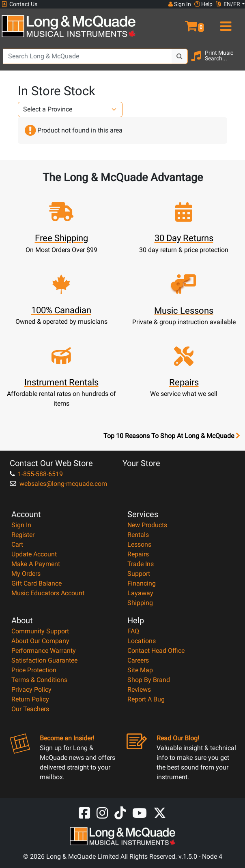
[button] (184, 23)
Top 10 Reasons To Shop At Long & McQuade (172, 436)
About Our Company (40, 641)
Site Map (140, 670)
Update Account (34, 554)
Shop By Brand (149, 680)
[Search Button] (180, 56)
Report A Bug (146, 699)
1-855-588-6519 (36, 474)
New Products (147, 525)
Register (23, 535)
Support (139, 574)
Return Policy (30, 699)
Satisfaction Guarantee (44, 660)
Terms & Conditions (39, 680)
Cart (17, 544)
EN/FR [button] (228, 4)
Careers (138, 660)
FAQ (133, 631)
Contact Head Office (156, 651)
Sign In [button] (180, 4)
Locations (142, 641)
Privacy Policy (31, 689)
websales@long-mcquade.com (58, 484)
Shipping (140, 603)
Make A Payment (36, 564)
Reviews (139, 689)
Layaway (140, 593)
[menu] (225, 23)
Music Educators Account (48, 593)
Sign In (21, 525)
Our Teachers (30, 709)
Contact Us (19, 4)
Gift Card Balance (37, 583)
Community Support (40, 631)
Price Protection (34, 670)
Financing (142, 583)
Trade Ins (141, 564)
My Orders (26, 574)
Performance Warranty (44, 651)
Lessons (139, 544)
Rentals (138, 535)
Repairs (138, 554)
